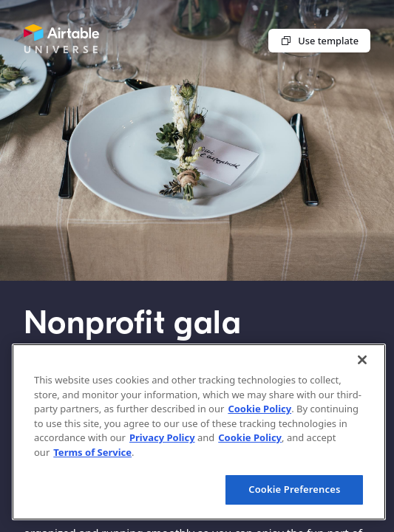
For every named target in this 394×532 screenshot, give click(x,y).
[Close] (362, 360)
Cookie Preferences (294, 489)
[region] (199, 432)
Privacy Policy (162, 437)
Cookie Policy (259, 409)
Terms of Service (92, 452)
